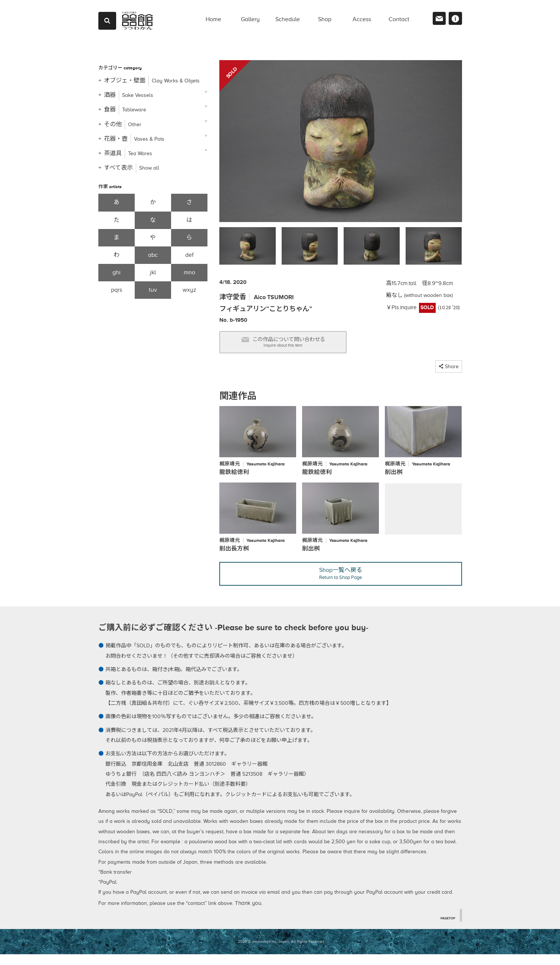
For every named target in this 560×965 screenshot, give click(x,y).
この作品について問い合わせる (298, 345)
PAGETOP (446, 928)
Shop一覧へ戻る (340, 583)
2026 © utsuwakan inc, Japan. (264, 952)
